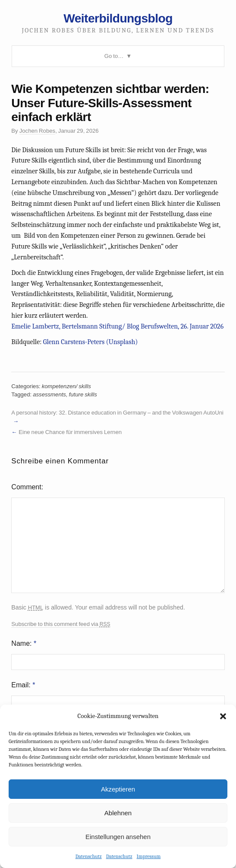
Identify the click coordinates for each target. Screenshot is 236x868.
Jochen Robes (37, 131)
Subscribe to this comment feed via (61, 624)
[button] (223, 716)
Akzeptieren (118, 789)
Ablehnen (118, 813)
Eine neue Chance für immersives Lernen (70, 432)
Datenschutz (89, 856)
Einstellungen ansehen (118, 837)
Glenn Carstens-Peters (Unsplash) (91, 342)
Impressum (149, 856)
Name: (24, 643)
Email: (23, 685)
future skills (83, 394)
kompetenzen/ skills (66, 386)
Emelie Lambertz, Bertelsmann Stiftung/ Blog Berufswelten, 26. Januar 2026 (117, 326)
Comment (26, 487)
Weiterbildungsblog (118, 18)
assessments (49, 394)
